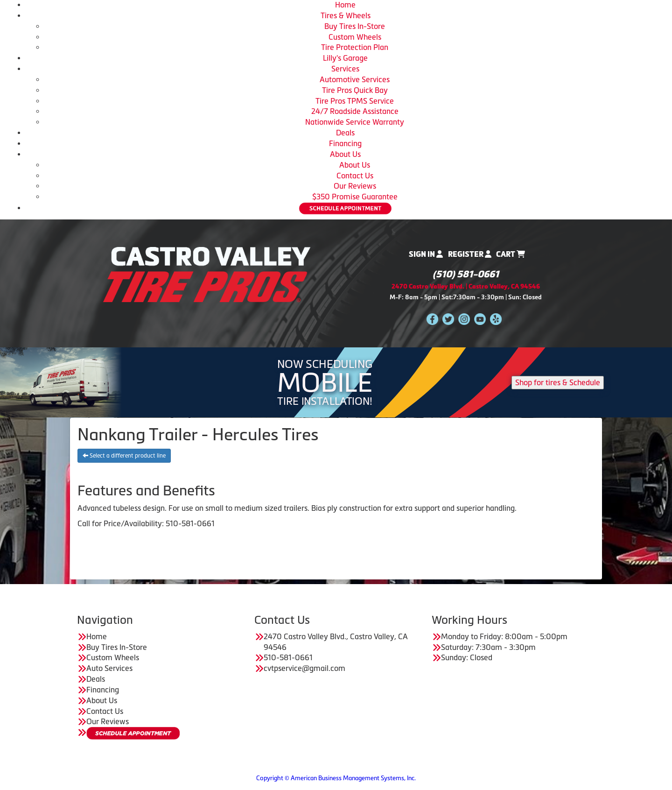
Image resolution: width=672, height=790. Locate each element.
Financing (345, 143)
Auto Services (109, 668)
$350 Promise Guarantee (355, 197)
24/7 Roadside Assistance (355, 111)
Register (470, 254)
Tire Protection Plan (355, 47)
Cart (511, 254)
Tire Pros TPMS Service (355, 101)
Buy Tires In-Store (355, 26)
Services (345, 69)
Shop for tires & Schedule (558, 382)
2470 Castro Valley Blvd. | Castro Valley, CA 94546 (466, 286)
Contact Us (355, 176)
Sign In (426, 254)
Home (345, 5)
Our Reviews (355, 186)
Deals (345, 133)
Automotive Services (355, 79)
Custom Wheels (355, 37)
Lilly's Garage (345, 58)
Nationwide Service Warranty (355, 122)
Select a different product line (124, 456)
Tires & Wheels (346, 15)
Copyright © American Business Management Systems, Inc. (336, 778)
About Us (345, 154)
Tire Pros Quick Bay (355, 90)
